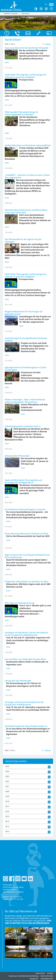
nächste (48, 44)
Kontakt (50, 973)
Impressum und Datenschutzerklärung (23, 976)
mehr (7, 63)
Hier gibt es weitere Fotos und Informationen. (28, 922)
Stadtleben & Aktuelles (11, 14)
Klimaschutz (26, 14)
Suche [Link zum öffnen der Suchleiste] (52, 9)
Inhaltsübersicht (47, 979)
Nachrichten (40, 973)
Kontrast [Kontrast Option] (36, 9)
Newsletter (34, 979)
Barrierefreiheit (47, 976)
